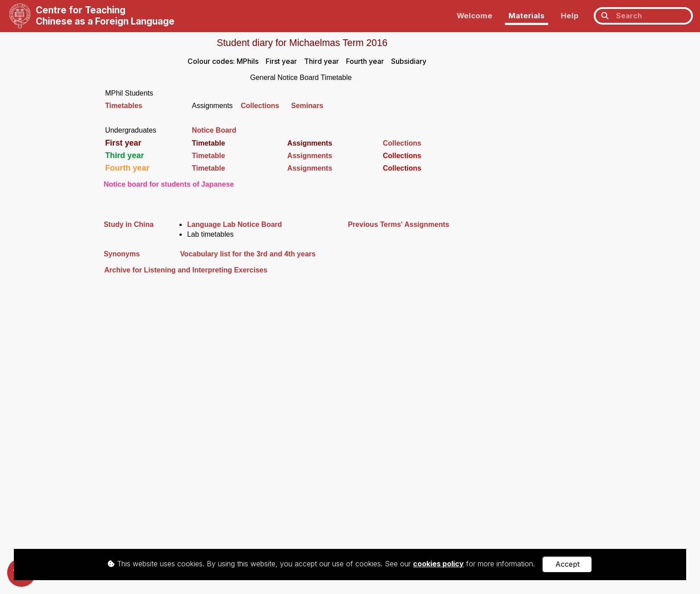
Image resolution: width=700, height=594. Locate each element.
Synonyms (122, 254)
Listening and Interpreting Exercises (205, 270)
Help (570, 16)
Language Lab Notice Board (234, 224)
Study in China (129, 224)
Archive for (123, 270)
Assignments (310, 156)
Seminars (307, 106)
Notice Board (214, 130)
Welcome (475, 16)
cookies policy (438, 564)
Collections (266, 106)
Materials (527, 16)
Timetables (123, 106)
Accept (567, 564)
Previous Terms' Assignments (398, 224)
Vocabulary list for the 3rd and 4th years (248, 254)
